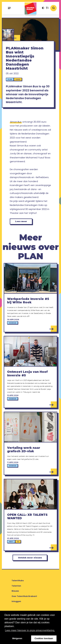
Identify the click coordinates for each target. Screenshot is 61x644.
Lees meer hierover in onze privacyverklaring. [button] (30, 630)
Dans (18, 79)
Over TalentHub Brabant (24, 596)
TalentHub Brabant (31, 9)
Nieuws (15, 591)
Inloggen (16, 601)
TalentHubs (18, 581)
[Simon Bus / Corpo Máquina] (8, 35)
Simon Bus (16, 122)
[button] (43, 8)
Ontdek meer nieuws (30, 558)
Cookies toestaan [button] (44, 638)
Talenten (16, 586)
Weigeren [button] (17, 638)
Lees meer (21, 221)
